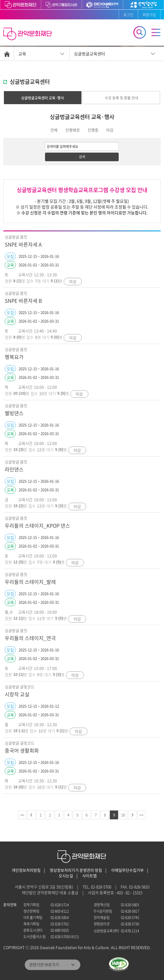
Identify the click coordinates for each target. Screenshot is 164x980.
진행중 (93, 130)
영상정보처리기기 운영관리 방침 (76, 870)
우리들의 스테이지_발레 (30, 582)
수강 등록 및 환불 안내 (121, 98)
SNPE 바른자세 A (23, 244)
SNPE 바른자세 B (23, 301)
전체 (54, 130)
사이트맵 (90, 876)
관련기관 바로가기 (44, 964)
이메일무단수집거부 (127, 870)
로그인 (128, 15)
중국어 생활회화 (22, 751)
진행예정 (73, 130)
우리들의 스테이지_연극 (30, 638)
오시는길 (66, 876)
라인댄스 (14, 469)
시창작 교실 (17, 694)
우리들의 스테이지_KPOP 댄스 (37, 526)
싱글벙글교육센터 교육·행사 (43, 98)
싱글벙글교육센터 (90, 54)
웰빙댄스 (14, 413)
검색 (82, 157)
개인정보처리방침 (26, 870)
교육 (22, 54)
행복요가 (14, 357)
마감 (110, 130)
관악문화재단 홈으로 (28, 35)
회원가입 (149, 15)
